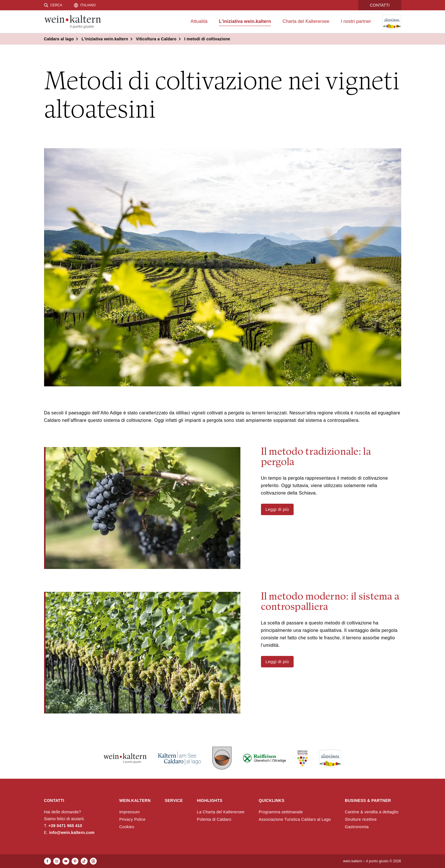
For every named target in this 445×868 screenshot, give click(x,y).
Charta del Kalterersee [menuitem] (306, 21)
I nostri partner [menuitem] (356, 21)
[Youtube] (66, 861)
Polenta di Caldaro (214, 819)
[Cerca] (53, 5)
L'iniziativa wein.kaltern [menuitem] (245, 21)
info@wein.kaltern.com (72, 833)
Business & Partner (368, 800)
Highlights (210, 800)
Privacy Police (132, 819)
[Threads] (93, 861)
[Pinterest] (75, 861)
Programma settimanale (281, 812)
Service (174, 800)
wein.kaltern (135, 800)
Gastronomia (357, 827)
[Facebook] (48, 861)
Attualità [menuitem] (199, 21)
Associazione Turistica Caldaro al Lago (295, 819)
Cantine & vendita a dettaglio (372, 812)
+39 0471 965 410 (65, 826)
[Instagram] (57, 861)
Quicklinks (272, 800)
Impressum (130, 812)
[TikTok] (84, 861)
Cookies (127, 827)
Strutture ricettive (361, 819)
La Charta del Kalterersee (221, 812)
